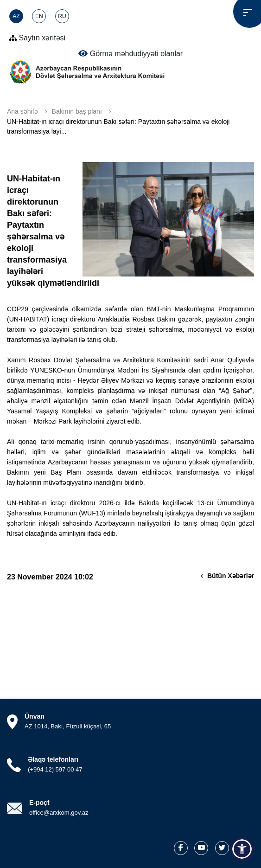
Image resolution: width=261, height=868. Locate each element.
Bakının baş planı (77, 111)
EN (39, 16)
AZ (16, 16)
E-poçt (39, 803)
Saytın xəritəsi (37, 38)
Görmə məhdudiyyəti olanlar (130, 53)
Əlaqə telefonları (53, 759)
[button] (242, 849)
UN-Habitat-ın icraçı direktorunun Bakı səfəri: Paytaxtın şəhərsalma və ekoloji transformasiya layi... (118, 126)
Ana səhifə (22, 111)
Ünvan (35, 716)
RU (62, 16)
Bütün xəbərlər (231, 576)
